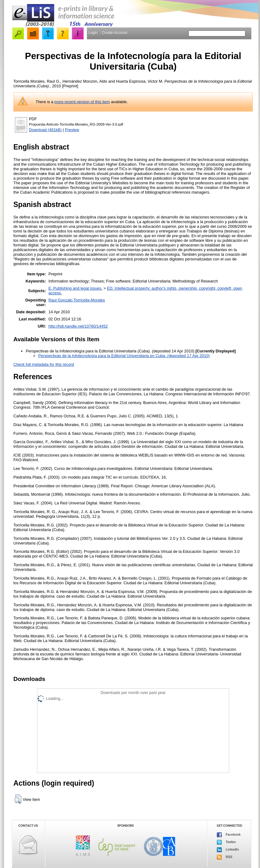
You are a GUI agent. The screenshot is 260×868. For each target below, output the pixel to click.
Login (93, 33)
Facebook (229, 835)
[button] (18, 799)
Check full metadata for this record (44, 364)
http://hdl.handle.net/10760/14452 (78, 326)
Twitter (226, 842)
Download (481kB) (45, 130)
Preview (72, 130)
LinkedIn (228, 850)
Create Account (114, 33)
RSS (225, 857)
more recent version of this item (82, 102)
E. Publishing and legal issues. (76, 288)
